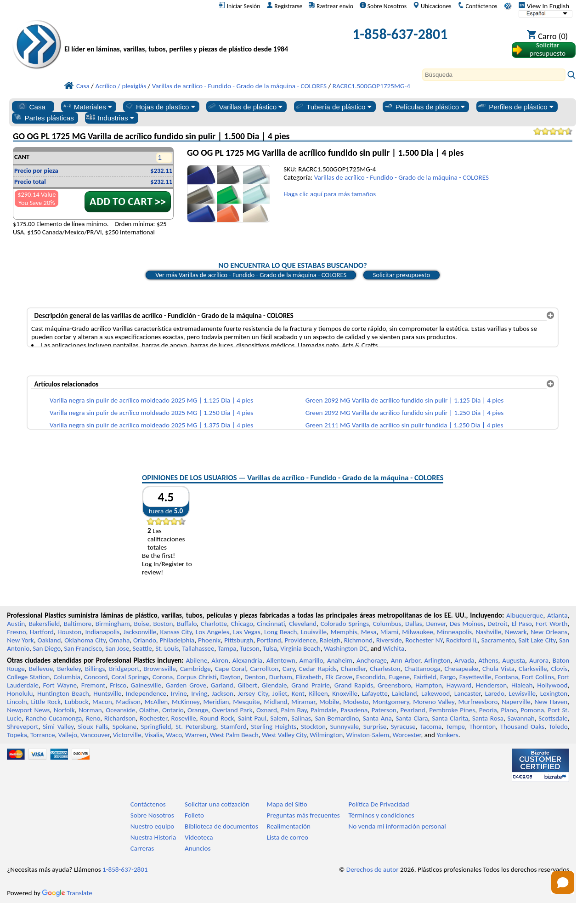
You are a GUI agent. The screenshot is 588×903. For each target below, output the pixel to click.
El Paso (521, 624)
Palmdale (324, 710)
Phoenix (209, 640)
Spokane (124, 727)
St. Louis (167, 648)
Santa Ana (377, 718)
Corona (163, 677)
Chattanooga (422, 669)
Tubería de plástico (333, 107)
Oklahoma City (85, 640)
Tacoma (431, 727)
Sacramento (498, 640)
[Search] (494, 75)
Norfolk (64, 710)
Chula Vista (498, 669)
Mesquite (246, 702)
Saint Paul (252, 718)
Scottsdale (553, 718)
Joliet (280, 693)
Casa (31, 107)
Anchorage (372, 660)
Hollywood (552, 685)
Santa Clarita (450, 718)
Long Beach (280, 632)
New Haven (551, 702)
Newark (516, 632)
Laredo (495, 693)
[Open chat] (563, 882)
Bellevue (41, 669)
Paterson (384, 710)
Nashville (488, 632)
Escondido (370, 677)
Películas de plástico (424, 107)
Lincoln (17, 702)
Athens (488, 660)
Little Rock (46, 702)
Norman (90, 710)
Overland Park (232, 710)
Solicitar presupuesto (401, 275)
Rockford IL (462, 640)
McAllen (156, 702)
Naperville (516, 702)
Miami (389, 632)
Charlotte (214, 624)
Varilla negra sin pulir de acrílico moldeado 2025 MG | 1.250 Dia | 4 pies (151, 413)
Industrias (110, 118)
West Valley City (284, 735)
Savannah (521, 718)
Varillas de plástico (245, 107)
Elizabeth (309, 677)
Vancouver (95, 735)
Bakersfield (44, 624)
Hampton (429, 685)
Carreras (142, 848)
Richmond (358, 640)
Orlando (145, 640)
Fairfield (425, 677)
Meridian (216, 702)
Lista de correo (288, 837)
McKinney (186, 702)
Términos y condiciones (381, 815)
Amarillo (311, 660)
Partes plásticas (43, 118)
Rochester (153, 718)
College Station (28, 677)
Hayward (459, 685)
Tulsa (270, 648)
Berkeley (69, 669)
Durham (281, 677)
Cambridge (195, 669)
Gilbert (247, 685)
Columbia (67, 677)
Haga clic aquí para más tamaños (330, 194)
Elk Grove (339, 677)
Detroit (498, 624)
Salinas (301, 718)
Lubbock (77, 702)
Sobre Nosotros (383, 6)
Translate (67, 893)
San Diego (47, 648)
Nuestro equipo (153, 826)
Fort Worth (551, 624)
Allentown (281, 660)
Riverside (389, 640)
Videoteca (199, 837)
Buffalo (187, 624)
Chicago (242, 624)
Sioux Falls (93, 727)
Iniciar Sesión (239, 6)
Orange (198, 710)
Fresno (16, 632)
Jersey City (253, 693)
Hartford (42, 632)
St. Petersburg (196, 727)
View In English (544, 6)
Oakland (49, 640)
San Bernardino (337, 718)
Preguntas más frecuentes (303, 815)
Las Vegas (247, 632)
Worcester (407, 735)
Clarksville (533, 669)
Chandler (353, 669)
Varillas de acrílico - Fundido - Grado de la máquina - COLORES (401, 177)
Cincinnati (271, 624)
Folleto (194, 815)
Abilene (196, 660)
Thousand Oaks (522, 727)
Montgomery (391, 702)
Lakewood (435, 693)
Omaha (119, 640)
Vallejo (68, 735)
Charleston (385, 669)
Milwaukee (417, 632)
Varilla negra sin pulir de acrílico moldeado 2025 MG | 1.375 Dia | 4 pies (151, 425)
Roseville (184, 718)
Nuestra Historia (153, 837)
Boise (142, 624)
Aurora (539, 660)
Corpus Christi (197, 677)
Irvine (179, 693)
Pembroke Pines (452, 710)
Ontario (173, 710)
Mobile (329, 702)
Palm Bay (294, 710)
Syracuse (403, 727)
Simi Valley (58, 727)
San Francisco (83, 648)
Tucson (250, 648)
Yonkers (447, 735)
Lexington (554, 693)
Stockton (313, 727)
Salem (279, 718)
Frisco (118, 685)
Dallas (414, 624)
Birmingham (113, 624)
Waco (174, 735)
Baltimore (78, 624)
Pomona (532, 710)
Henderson (492, 685)
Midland (275, 702)
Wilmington (326, 735)
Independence (146, 693)
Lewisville (522, 693)
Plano (509, 710)
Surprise (375, 727)
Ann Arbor (406, 660)
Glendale (274, 685)
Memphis (344, 632)
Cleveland (303, 624)
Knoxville (345, 693)
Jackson (223, 693)
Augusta (514, 660)
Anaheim (340, 660)
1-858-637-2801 (400, 34)
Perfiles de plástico (515, 107)
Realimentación (289, 826)
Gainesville (146, 685)
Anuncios (198, 848)
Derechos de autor (373, 869)
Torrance (43, 735)
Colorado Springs (345, 624)
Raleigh (330, 640)
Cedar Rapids (318, 669)
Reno (93, 718)
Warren (196, 735)
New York (20, 640)
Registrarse (284, 6)
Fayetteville (475, 677)
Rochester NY (424, 640)
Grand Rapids (354, 685)
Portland (269, 640)
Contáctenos (477, 6)
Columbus (387, 624)
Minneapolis (454, 632)
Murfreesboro (478, 702)
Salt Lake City (537, 640)
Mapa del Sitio (287, 804)
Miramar (303, 702)
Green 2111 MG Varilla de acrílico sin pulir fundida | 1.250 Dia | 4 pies (404, 425)
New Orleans (549, 632)
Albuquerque (525, 615)
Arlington (438, 660)
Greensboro (394, 685)
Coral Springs (130, 677)
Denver (436, 624)
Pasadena (354, 710)
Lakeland (404, 693)
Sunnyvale (345, 727)
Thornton (483, 727)
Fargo (448, 677)
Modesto (356, 702)
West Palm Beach (234, 735)
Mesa (369, 632)
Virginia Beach (300, 648)
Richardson (120, 718)
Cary (289, 669)
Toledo (558, 727)
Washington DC (345, 648)
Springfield (156, 727)
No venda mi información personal (397, 826)
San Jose (117, 648)
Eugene (399, 677)
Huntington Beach (63, 693)
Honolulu (20, 693)
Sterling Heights (274, 727)
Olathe (149, 710)
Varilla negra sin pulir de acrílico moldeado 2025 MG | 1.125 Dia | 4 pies (151, 400)
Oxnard (267, 710)
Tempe (455, 727)
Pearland (413, 710)
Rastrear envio (331, 6)
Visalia (154, 735)
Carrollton (265, 669)
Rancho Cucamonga (54, 718)
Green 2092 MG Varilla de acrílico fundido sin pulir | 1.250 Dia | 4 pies (405, 413)
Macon (102, 702)
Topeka (17, 735)
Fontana (507, 677)
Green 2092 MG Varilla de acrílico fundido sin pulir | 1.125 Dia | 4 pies (405, 400)
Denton (255, 677)
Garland (222, 685)
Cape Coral (231, 669)
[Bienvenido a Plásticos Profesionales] (176, 37)
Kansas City (176, 632)
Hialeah (522, 685)
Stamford (234, 727)
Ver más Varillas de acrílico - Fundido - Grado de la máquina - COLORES (251, 275)
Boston (163, 624)
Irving (199, 693)
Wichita (393, 648)
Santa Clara (412, 718)
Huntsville (107, 693)
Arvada (464, 660)
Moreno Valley (434, 702)
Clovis (560, 669)
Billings (95, 669)
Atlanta (557, 615)
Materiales (87, 107)
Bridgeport (124, 669)
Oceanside (120, 710)
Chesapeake (462, 669)
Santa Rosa (488, 718)
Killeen (318, 693)
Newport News (28, 710)
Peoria (488, 710)
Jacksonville (140, 632)
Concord (96, 677)
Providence (300, 640)
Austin (16, 624)
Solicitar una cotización (217, 804)
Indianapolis (102, 632)
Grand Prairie (311, 685)
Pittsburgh (239, 640)
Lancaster (467, 693)
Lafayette (375, 693)
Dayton (231, 677)
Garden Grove (186, 685)
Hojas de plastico (160, 107)
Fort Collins (538, 677)
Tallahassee (198, 648)
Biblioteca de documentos (221, 826)
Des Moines (467, 624)
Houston (69, 632)
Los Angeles (212, 632)
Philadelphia (177, 640)
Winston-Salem (367, 735)
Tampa (227, 648)
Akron (220, 660)
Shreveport (23, 727)
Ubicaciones (432, 6)
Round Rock (217, 718)
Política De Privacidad (379, 804)
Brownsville (160, 669)
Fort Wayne (59, 685)
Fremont (93, 685)
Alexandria (247, 660)
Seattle (142, 648)
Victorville (127, 735)
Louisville (314, 632)
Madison (128, 702)
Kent (298, 693)
